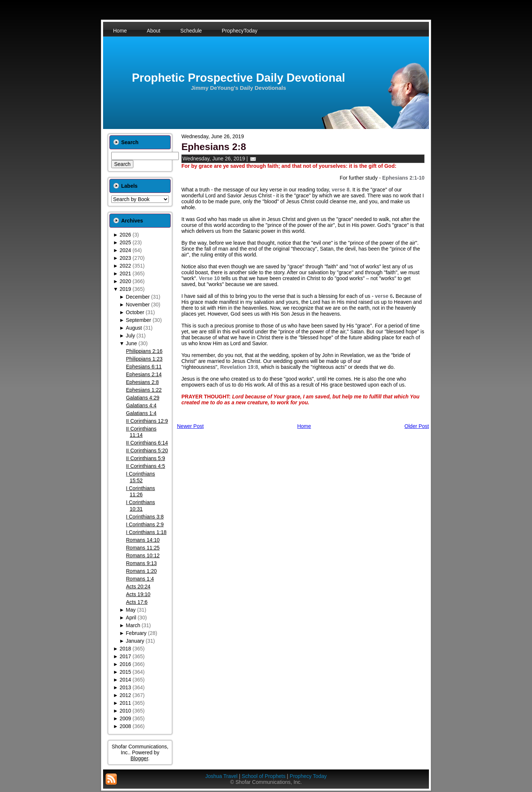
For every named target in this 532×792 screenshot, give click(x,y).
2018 (125, 649)
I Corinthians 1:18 (146, 532)
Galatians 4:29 (143, 398)
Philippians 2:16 (144, 351)
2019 (125, 289)
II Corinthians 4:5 (146, 466)
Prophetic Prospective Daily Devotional (238, 78)
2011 (125, 703)
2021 (125, 273)
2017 (125, 656)
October (135, 312)
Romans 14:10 (143, 540)
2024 (125, 250)
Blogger (139, 758)
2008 (125, 726)
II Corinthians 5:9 (146, 458)
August (134, 328)
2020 (125, 281)
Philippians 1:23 (144, 359)
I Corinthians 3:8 (145, 517)
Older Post (417, 426)
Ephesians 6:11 (144, 367)
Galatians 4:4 (141, 405)
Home (304, 426)
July (131, 336)
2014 (125, 680)
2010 (125, 711)
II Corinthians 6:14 (147, 443)
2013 (125, 687)
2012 (125, 695)
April (131, 618)
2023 (125, 258)
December (138, 297)
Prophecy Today (308, 776)
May (131, 610)
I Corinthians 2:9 (145, 524)
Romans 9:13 (141, 563)
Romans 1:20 (141, 571)
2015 (125, 672)
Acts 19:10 (138, 594)
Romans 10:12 (143, 555)
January (135, 641)
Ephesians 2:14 (144, 374)
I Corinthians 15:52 (141, 477)
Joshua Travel (221, 776)
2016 (125, 664)
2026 (125, 235)
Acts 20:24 (138, 587)
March (133, 625)
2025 (125, 242)
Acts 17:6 (137, 602)
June (132, 343)
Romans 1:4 (140, 579)
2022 (125, 266)
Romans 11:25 (143, 548)
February (136, 633)
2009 (125, 718)
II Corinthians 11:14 (141, 432)
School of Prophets (263, 776)
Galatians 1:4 (141, 413)
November (138, 305)
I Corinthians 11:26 (141, 492)
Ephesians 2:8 (142, 382)
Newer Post (190, 426)
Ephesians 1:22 (144, 390)
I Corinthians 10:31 (141, 506)
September (139, 320)
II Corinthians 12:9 (147, 421)
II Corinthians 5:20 (147, 451)
